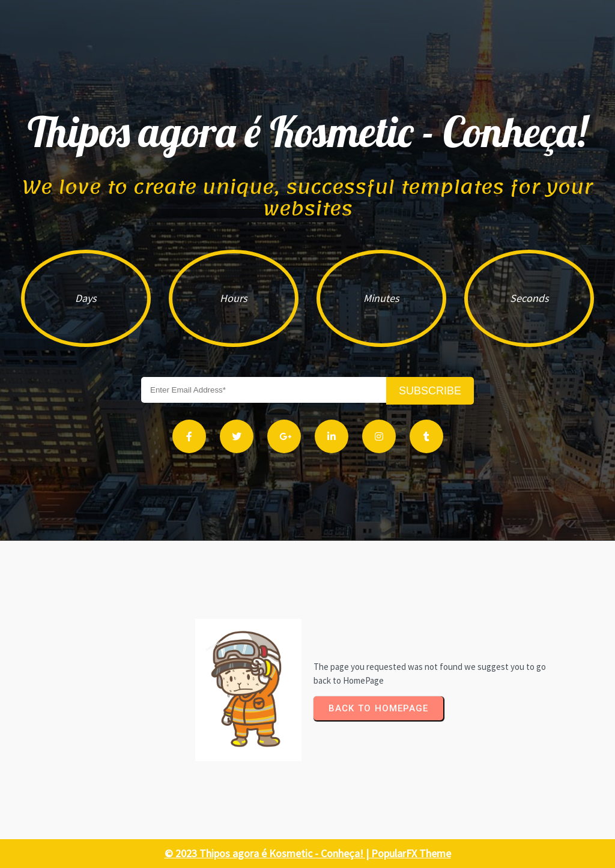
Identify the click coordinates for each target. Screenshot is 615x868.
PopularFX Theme (411, 853)
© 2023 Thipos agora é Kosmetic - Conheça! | (268, 853)
